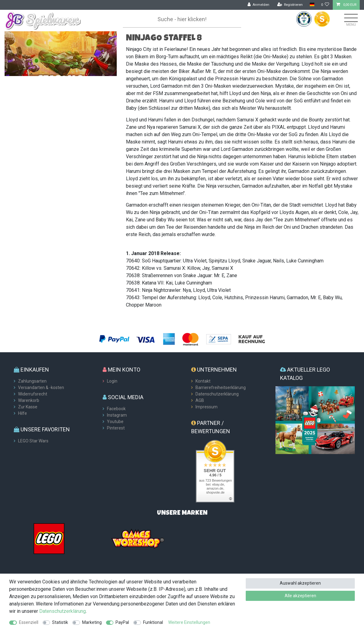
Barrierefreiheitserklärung (221, 388)
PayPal (122, 622)
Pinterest (116, 428)
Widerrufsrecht (33, 394)
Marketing (92, 622)
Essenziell (29, 622)
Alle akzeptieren (300, 596)
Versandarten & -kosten (41, 388)
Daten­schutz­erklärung (63, 611)
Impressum (207, 407)
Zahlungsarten (32, 381)
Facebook (116, 409)
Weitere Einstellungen (189, 622)
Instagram (117, 415)
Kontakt (203, 381)
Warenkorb (29, 400)
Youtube (115, 422)
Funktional (153, 622)
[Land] (312, 5)
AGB (200, 400)
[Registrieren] (290, 5)
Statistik (60, 622)
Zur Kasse (28, 407)
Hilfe (23, 413)
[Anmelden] (259, 5)
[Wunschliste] (325, 5)
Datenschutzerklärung (217, 394)
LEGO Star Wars (33, 441)
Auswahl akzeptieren (300, 583)
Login (112, 381)
